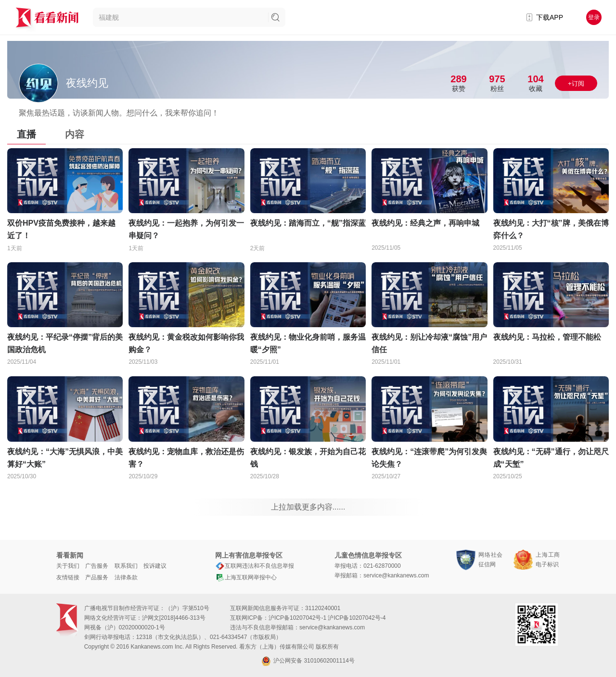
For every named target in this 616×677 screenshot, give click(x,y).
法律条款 (126, 577)
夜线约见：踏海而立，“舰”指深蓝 (308, 223)
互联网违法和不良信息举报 (255, 566)
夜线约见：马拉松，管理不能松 (547, 337)
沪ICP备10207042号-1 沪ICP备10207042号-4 (327, 618)
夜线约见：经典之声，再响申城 (425, 223)
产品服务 (97, 577)
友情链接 (68, 577)
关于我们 (68, 566)
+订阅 (576, 83)
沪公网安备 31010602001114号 (308, 661)
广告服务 (97, 566)
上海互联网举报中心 (246, 577)
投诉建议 (155, 566)
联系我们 (126, 566)
